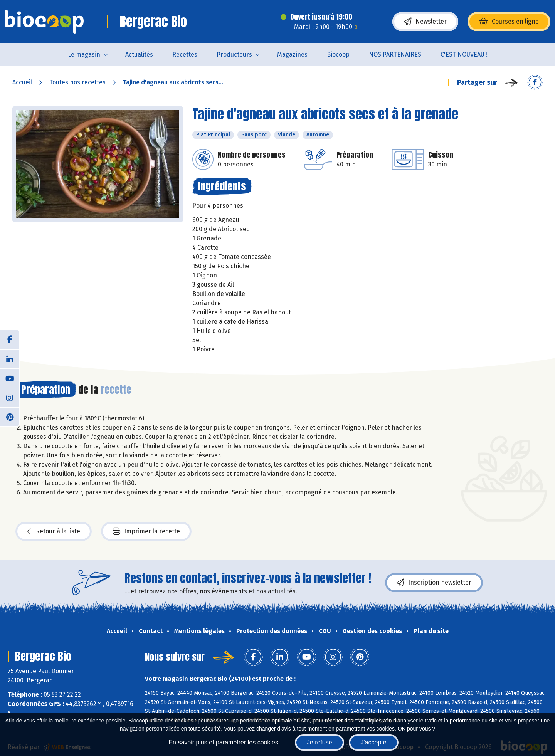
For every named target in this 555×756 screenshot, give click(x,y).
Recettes (185, 55)
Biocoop (338, 55)
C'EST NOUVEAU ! (464, 55)
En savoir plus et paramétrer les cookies (223, 742)
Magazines (292, 55)
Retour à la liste (54, 531)
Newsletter (425, 22)
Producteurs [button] (234, 55)
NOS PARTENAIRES (395, 55)
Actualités (139, 55)
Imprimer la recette (146, 531)
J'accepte (374, 742)
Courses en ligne (509, 22)
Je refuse (320, 742)
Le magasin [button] (84, 55)
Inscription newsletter (434, 583)
